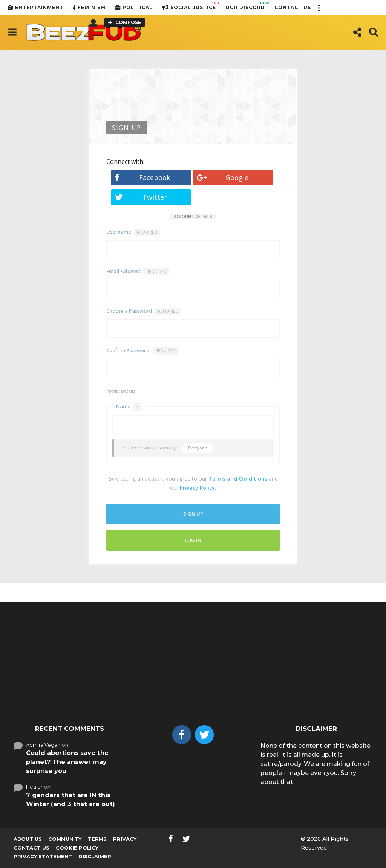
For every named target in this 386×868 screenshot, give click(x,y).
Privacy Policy (197, 488)
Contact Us (293, 7)
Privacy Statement (43, 856)
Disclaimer (95, 856)
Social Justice (189, 8)
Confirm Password (142, 351)
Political (134, 8)
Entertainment (35, 8)
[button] (319, 8)
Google (222, 177)
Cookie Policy (77, 848)
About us (28, 839)
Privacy (125, 839)
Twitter (141, 197)
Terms (97, 839)
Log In (193, 540)
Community (65, 839)
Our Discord (245, 5)
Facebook (143, 177)
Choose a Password (144, 311)
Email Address (138, 272)
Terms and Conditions (238, 479)
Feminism (89, 8)
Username (133, 232)
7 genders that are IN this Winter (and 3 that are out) (70, 800)
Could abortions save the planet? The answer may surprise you (67, 762)
